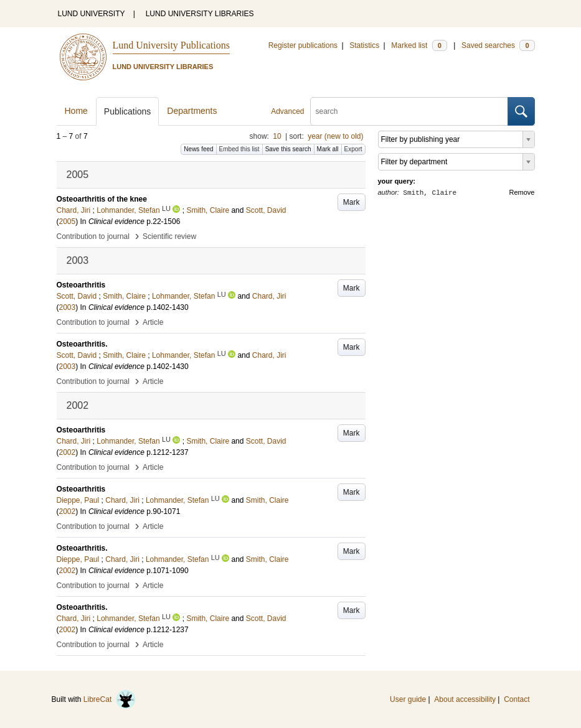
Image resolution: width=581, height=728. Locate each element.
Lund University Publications (171, 45)
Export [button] (353, 149)
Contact (517, 699)
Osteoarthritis (81, 285)
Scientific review (169, 236)
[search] (409, 111)
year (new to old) (335, 136)
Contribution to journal (93, 236)
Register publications (303, 45)
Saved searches (498, 45)
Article (153, 322)
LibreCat (110, 699)
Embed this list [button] (239, 149)
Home (76, 111)
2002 (68, 452)
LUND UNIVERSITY (92, 14)
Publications (128, 111)
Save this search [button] (288, 149)
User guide (408, 699)
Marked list (419, 45)
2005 (68, 222)
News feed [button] (198, 149)
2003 (68, 307)
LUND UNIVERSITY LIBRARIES (200, 14)
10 (277, 136)
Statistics (364, 45)
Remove (522, 192)
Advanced (287, 111)
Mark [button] (352, 202)
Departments (192, 111)
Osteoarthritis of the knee (102, 199)
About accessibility (465, 699)
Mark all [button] (328, 149)
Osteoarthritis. (82, 344)
